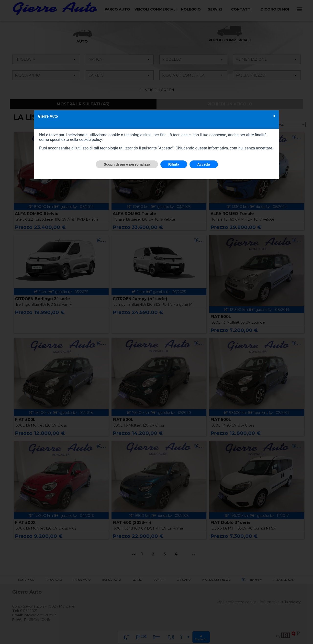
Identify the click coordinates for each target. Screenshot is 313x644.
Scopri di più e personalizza (127, 164)
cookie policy (90, 140)
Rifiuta (174, 164)
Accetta (204, 164)
